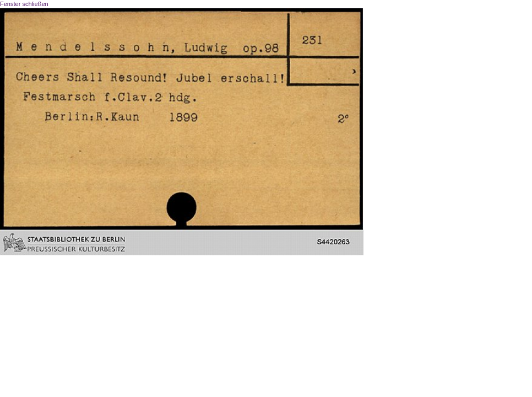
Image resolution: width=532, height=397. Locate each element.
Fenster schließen (24, 4)
